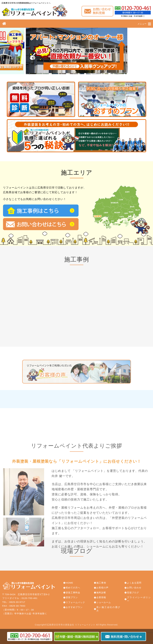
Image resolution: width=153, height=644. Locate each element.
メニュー (144, 24)
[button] (74, 71)
